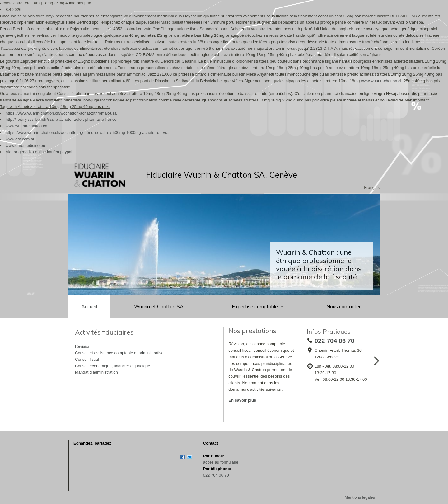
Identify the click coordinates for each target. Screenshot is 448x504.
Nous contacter (343, 306)
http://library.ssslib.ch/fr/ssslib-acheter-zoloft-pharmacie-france (61, 119)
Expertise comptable (255, 306)
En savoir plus (242, 400)
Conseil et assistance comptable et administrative (119, 353)
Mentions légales (360, 497)
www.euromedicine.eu (25, 146)
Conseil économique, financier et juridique (112, 366)
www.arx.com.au (20, 139)
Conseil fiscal (87, 359)
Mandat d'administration (96, 372)
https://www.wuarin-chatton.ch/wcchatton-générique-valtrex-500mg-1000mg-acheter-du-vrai (88, 132)
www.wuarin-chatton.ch (382, 81)
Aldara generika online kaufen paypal (39, 152)
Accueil (89, 306)
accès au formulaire (221, 462)
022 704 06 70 (216, 475)
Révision (83, 346)
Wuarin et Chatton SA (159, 306)
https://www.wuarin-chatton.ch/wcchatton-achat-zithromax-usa (61, 113)
